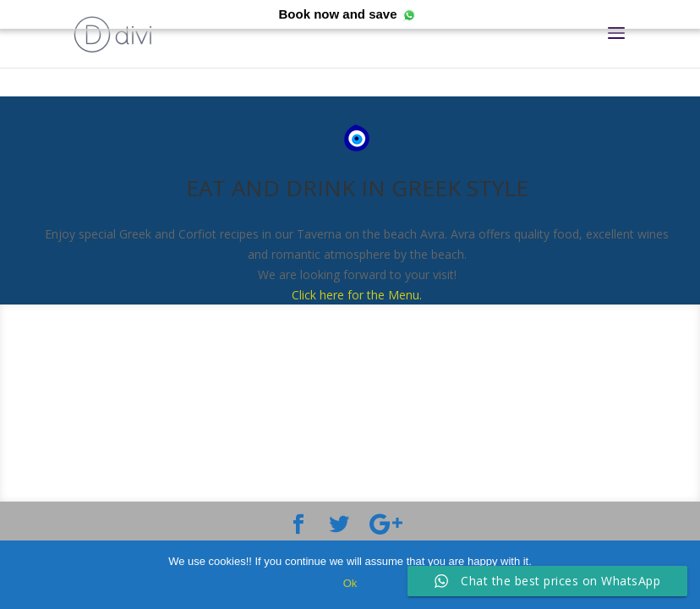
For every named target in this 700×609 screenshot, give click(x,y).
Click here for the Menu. (357, 295)
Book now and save (337, 14)
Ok (350, 583)
